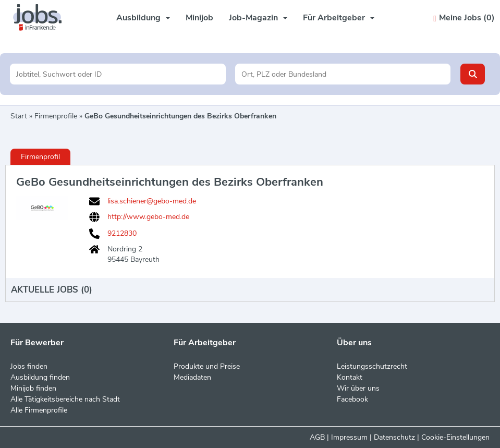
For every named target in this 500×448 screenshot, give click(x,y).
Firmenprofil (40, 157)
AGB (317, 437)
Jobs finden (29, 366)
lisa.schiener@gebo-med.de (152, 201)
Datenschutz (394, 437)
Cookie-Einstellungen (455, 437)
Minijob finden (33, 388)
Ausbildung (143, 18)
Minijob (199, 18)
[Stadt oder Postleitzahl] (343, 74)
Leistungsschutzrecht (372, 366)
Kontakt (350, 377)
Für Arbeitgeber (339, 18)
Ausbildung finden (40, 377)
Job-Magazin (258, 18)
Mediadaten (192, 377)
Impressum (349, 437)
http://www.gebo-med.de (148, 217)
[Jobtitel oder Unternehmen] (118, 74)
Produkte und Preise (207, 366)
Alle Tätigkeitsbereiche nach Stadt (65, 399)
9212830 (122, 234)
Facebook (352, 399)
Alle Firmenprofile (39, 410)
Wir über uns (358, 388)
